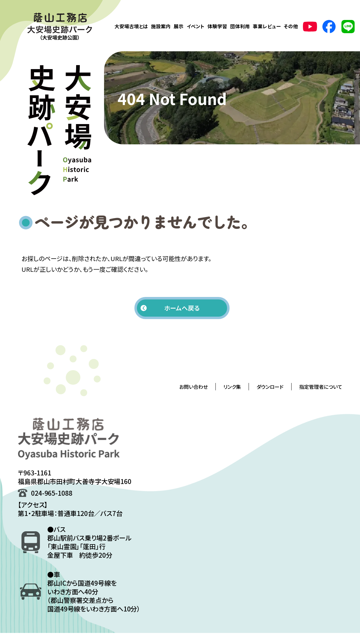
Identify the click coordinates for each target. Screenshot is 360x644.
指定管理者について (321, 387)
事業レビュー (267, 26)
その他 (291, 26)
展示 (179, 26)
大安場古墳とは (131, 26)
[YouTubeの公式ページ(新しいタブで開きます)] (310, 27)
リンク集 (232, 387)
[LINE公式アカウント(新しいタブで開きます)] (348, 27)
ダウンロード (270, 387)
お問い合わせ (194, 387)
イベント (195, 26)
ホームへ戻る (182, 308)
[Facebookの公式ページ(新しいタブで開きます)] (329, 27)
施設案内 (161, 26)
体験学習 (217, 26)
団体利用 (240, 26)
